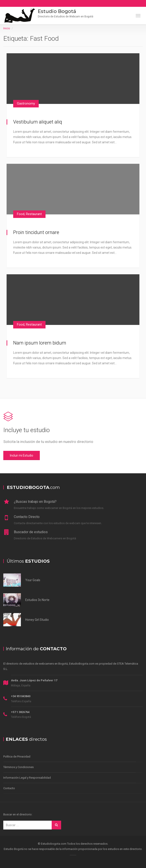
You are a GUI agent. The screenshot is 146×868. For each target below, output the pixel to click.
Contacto (9, 788)
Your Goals (33, 580)
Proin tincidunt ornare (36, 232)
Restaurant (34, 214)
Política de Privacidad (17, 757)
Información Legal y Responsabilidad (27, 778)
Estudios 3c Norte (37, 600)
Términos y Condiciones (18, 767)
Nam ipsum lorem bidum (40, 343)
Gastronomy (26, 103)
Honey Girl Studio (37, 620)
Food (21, 214)
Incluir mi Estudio (22, 455)
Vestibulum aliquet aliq (38, 122)
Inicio (7, 28)
